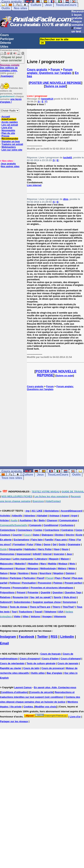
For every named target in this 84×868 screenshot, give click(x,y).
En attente (6, 540)
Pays (58, 578)
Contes (38, 530)
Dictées (59, 535)
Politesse (15, 583)
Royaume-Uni (20, 597)
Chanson (52, 520)
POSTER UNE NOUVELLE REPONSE (55, 83)
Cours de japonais (68, 663)
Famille (49, 540)
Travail (38, 612)
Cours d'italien (50, 659)
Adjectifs (17, 516)
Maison (65, 559)
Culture (36, 5)
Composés (35, 525)
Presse (5, 136)
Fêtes (38, 544)
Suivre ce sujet (56, 86)
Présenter (33, 592)
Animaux (54, 516)
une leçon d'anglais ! (11, 101)
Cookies (28, 707)
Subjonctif (6, 602)
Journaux (5, 559)
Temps (4, 607)
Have (57, 549)
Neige (13, 573)
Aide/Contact (9, 119)
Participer (7, 39)
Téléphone (50, 612)
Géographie (16, 549)
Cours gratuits (37, 70)
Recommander (10, 139)
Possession (45, 583)
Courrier (17, 535)
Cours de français (51, 654)
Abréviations (52, 511)
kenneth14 (47, 99)
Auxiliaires (26, 520)
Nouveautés (8, 130)
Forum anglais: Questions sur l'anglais (50, 71)
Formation (19, 544)
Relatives (5, 597)
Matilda (52, 564)
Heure (65, 549)
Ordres (4, 578)
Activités (5, 516)
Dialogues (47, 535)
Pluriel (66, 578)
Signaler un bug (11, 141)
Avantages (7, 76)
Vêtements (60, 616)
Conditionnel (51, 525)
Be (35, 520)
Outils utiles (38, 673)
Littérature (41, 559)
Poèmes (58, 583)
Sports (58, 597)
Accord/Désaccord (71, 511)
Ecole (79, 535)
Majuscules (6, 564)
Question (58, 592)
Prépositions (7, 592)
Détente (6, 43)
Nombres (23, 573)
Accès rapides (9, 122)
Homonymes (7, 554)
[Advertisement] (55, 428)
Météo (72, 568)
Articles (4, 520)
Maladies (33, 564)
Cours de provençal (53, 668)
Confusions (67, 525)
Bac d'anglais (54, 673)
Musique (20, 568)
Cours (4, 35)
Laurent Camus (23, 687)
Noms (34, 573)
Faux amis (61, 540)
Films (72, 540)
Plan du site (8, 133)
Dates (36, 535)
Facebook (27, 637)
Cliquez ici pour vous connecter (12, 59)
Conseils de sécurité (42, 692)
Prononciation (20, 588)
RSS (54, 637)
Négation (58, 573)
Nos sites (20, 8)
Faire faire (37, 540)
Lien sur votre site (12, 150)
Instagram (8, 637)
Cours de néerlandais (12, 663)
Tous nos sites (12, 478)
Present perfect (73, 583)
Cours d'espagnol (30, 659)
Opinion (70, 573)
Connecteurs (25, 530)
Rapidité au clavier (11, 668)
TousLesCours (66, 5)
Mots (72, 564)
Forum (55, 70)
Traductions (26, 612)
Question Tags (73, 592)
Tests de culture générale (41, 663)
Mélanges (33, 568)
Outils (6, 8)
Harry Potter (45, 549)
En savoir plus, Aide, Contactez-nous (55, 687)
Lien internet (34, 185)
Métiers (62, 568)
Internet (47, 554)
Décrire (70, 535)
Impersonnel (24, 554)
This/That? (69, 607)
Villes (26, 616)
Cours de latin (31, 668)
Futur (30, 544)
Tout (14, 612)
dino (66, 199)
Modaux (63, 564)
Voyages (47, 616)
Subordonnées (22, 602)
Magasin (54, 559)
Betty (42, 520)
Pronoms (5, 588)
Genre (47, 544)
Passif (41, 578)
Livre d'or (7, 128)
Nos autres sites (10, 166)
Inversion (59, 554)
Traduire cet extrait (12, 144)
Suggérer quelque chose (47, 602)
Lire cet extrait (10, 125)
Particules (29, 578)
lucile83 (67, 158)
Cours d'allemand (71, 659)
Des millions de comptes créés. (10, 68)
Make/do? (21, 564)
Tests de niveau (19, 607)
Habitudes (30, 549)
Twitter (42, 637)
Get (55, 544)
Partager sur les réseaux (14, 721)
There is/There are (40, 607)
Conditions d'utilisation (14, 692)
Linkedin (67, 637)
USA (61, 612)
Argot (74, 516)
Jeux (48, 5)
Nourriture (45, 573)
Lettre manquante (23, 559)
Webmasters (9, 147)
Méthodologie (48, 568)
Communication (68, 520)
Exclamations (22, 540)
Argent (65, 516)
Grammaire (74, 544)
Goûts (62, 544)
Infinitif (37, 554)
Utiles (4, 47)
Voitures (35, 616)
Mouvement (7, 568)
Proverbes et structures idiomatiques (52, 588)
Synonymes (70, 602)
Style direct (70, 597)
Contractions (52, 530)
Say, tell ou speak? (41, 597)
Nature (4, 573)
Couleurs (5, 535)
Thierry (56, 607)
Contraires (67, 530)
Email (4, 643)
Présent (21, 592)
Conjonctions (8, 530)
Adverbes (30, 516)
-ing (27, 511)
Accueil (6, 116)
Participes (16, 578)
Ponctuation (29, 583)
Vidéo (17, 616)
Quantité (46, 592)
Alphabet (42, 516)
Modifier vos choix (46, 707)
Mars (43, 564)
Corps (79, 530)
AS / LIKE (37, 511)
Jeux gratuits (8, 164)
